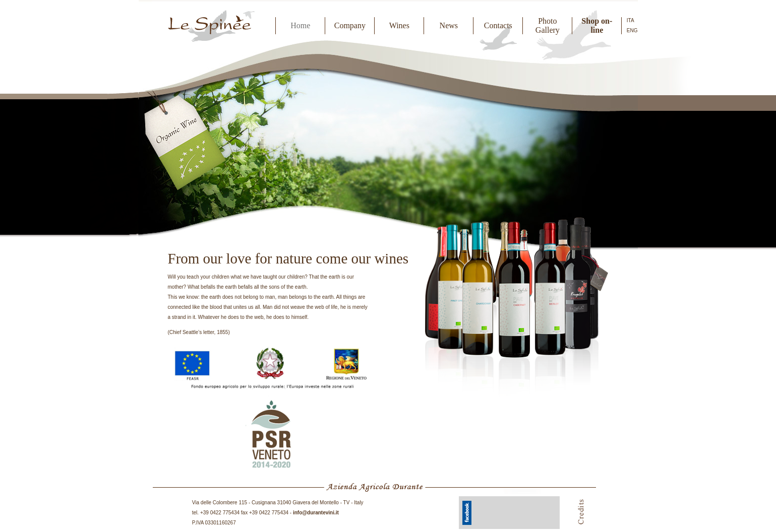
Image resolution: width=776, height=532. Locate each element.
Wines (399, 25)
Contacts (498, 25)
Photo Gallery (548, 25)
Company (350, 25)
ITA (631, 20)
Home (300, 25)
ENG (632, 30)
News (449, 25)
